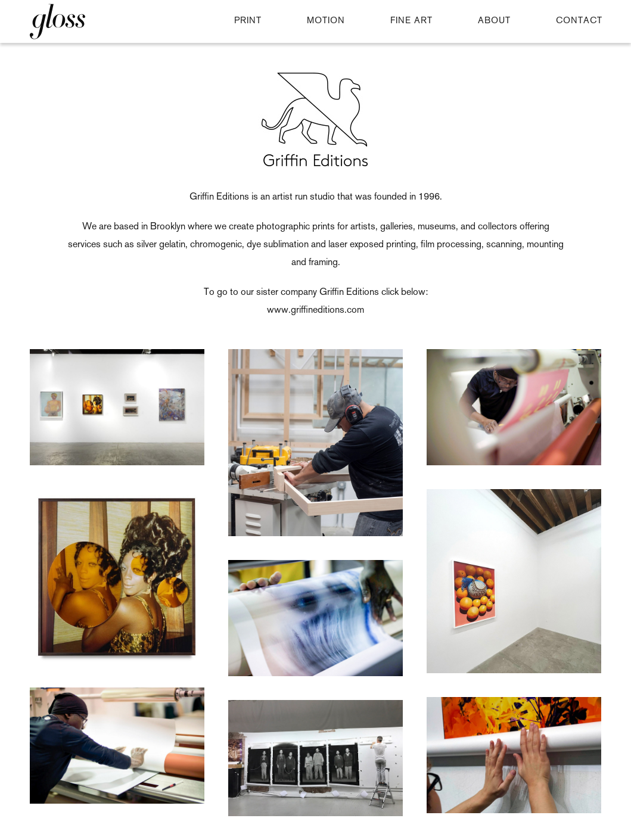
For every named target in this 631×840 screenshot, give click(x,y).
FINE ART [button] (411, 21)
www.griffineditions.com (315, 310)
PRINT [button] (248, 21)
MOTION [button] (326, 21)
